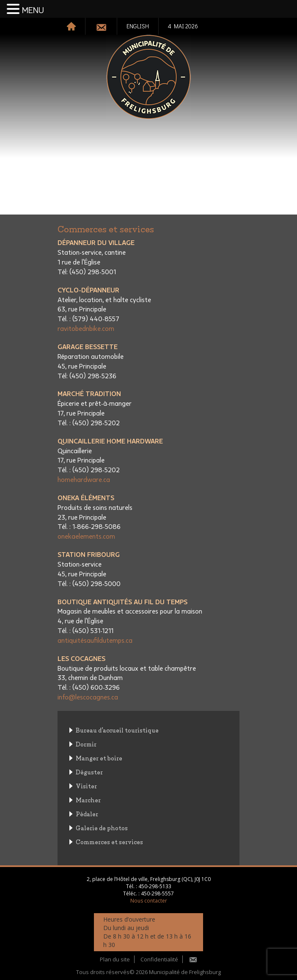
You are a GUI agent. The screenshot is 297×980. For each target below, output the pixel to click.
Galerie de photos (102, 827)
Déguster (89, 772)
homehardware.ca (84, 480)
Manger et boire (99, 758)
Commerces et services (109, 841)
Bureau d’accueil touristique (117, 730)
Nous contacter (149, 901)
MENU (33, 11)
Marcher (88, 800)
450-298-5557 (157, 893)
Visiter (86, 786)
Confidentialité (159, 959)
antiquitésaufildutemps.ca (95, 641)
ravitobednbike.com (86, 329)
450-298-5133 (155, 886)
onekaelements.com (86, 537)
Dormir (86, 744)
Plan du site (115, 959)
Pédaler (87, 813)
